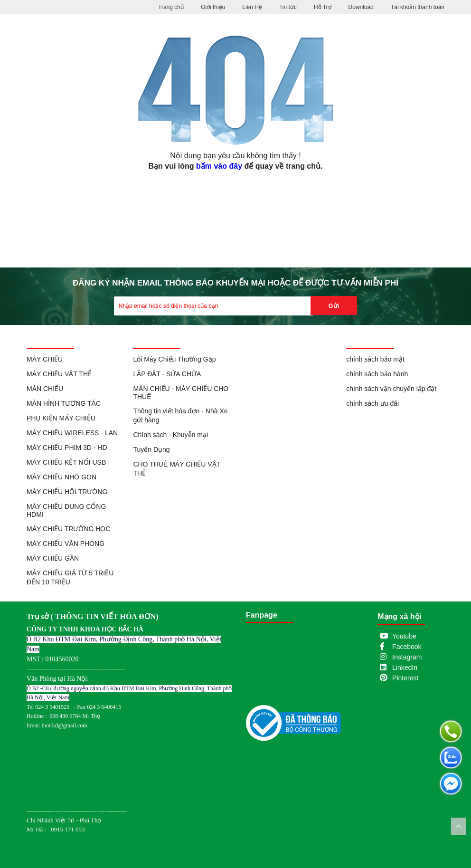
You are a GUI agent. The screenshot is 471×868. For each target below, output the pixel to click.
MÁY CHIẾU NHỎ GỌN (61, 477)
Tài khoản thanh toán (418, 7)
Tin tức (288, 7)
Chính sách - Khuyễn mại (170, 435)
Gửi (334, 306)
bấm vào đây (219, 166)
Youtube (404, 636)
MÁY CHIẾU (45, 359)
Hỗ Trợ (323, 7)
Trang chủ (171, 7)
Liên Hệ (252, 7)
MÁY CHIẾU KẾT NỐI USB (66, 462)
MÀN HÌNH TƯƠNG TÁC (64, 403)
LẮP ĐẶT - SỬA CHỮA (167, 374)
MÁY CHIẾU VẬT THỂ (59, 374)
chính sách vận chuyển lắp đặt (391, 389)
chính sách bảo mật (375, 359)
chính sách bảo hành (377, 374)
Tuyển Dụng (151, 449)
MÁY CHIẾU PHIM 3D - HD (67, 448)
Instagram (407, 657)
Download (361, 7)
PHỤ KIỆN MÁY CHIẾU (61, 418)
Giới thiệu (213, 7)
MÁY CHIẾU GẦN (53, 558)
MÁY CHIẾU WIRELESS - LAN (72, 433)
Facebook (407, 647)
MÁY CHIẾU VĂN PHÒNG (66, 544)
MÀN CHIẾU (45, 389)
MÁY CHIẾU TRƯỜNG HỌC (69, 529)
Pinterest (405, 678)
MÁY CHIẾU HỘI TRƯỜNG (67, 492)
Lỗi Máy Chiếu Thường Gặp (174, 359)
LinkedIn (405, 668)
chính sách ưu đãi (372, 403)
